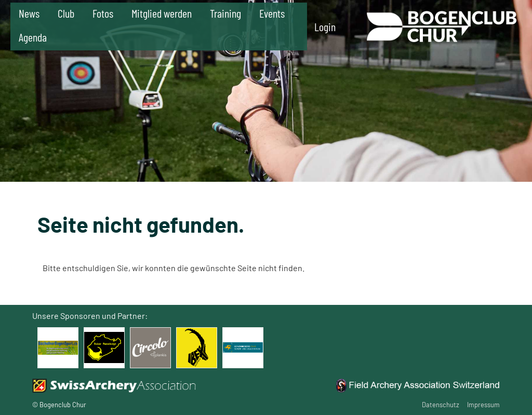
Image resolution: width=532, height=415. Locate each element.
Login (325, 26)
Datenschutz (441, 405)
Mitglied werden (162, 13)
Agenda (33, 37)
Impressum (483, 405)
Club (66, 13)
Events (272, 13)
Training (225, 13)
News (29, 13)
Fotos (103, 13)
